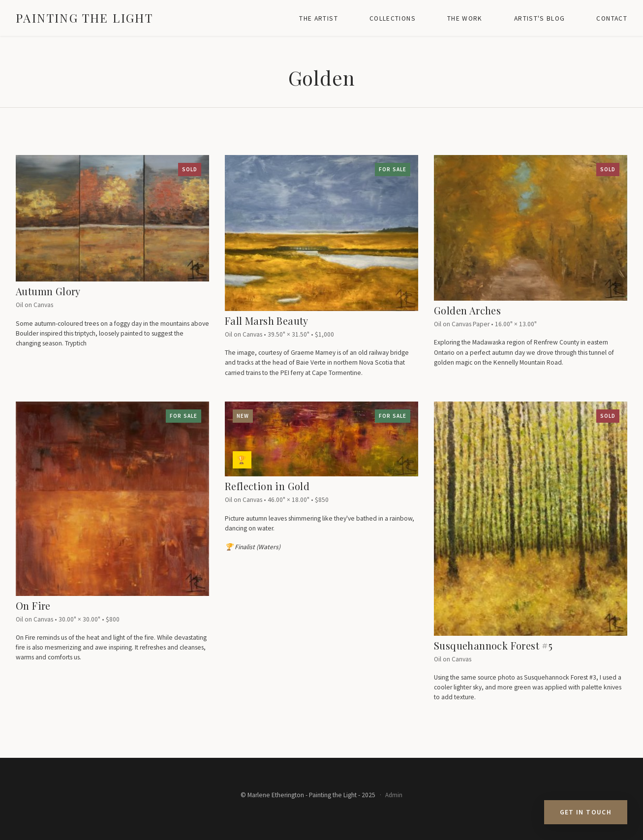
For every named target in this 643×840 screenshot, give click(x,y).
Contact (612, 18)
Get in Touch (586, 812)
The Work (465, 18)
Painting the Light (84, 18)
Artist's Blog (540, 18)
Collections (393, 18)
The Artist (319, 18)
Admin (394, 795)
